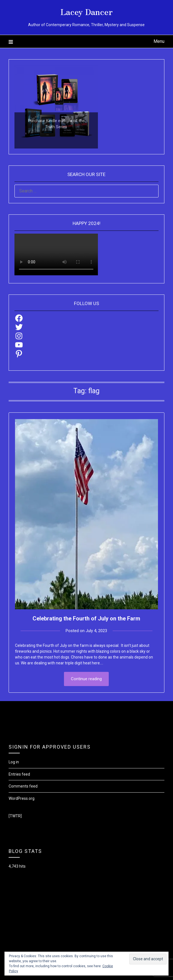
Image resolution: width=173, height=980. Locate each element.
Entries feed (19, 774)
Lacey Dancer (86, 11)
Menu (159, 41)
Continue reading (86, 679)
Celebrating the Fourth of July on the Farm (86, 618)
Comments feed (23, 786)
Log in (14, 762)
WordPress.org (22, 798)
